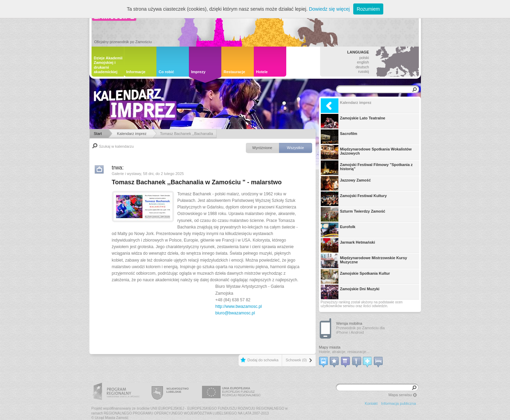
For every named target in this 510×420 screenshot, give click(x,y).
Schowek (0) (296, 360)
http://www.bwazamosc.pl (239, 306)
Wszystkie (296, 148)
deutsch (362, 67)
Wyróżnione (262, 148)
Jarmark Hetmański (348, 245)
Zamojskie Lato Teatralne (353, 121)
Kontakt (371, 403)
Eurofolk (338, 230)
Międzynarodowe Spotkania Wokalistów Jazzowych (366, 152)
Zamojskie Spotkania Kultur (355, 276)
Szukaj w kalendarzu (117, 146)
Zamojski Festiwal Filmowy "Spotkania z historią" (367, 168)
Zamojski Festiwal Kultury (354, 199)
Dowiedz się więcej (329, 9)
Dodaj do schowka (263, 360)
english (363, 62)
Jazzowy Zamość (346, 183)
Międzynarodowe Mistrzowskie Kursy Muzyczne (364, 261)
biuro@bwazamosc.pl (235, 313)
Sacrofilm (339, 137)
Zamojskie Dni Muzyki (350, 292)
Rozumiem (368, 9)
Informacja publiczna (399, 403)
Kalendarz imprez (346, 106)
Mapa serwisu (400, 395)
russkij (363, 71)
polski (364, 58)
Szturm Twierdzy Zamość (353, 214)
